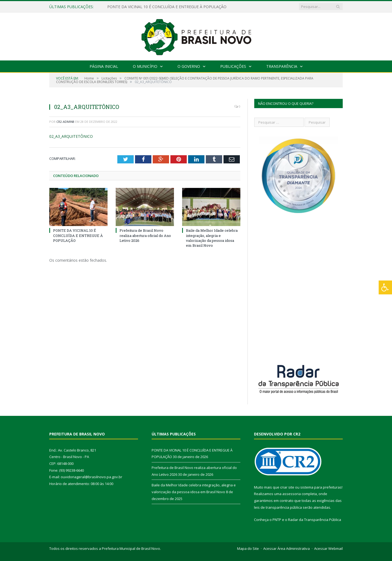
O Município (145, 66)
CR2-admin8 (65, 122)
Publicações (233, 66)
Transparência (282, 66)
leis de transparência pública (278, 507)
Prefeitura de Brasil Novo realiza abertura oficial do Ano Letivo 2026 (145, 235)
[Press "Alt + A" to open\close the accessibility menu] (385, 287)
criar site (287, 487)
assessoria (292, 494)
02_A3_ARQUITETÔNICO (71, 136)
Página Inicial (104, 66)
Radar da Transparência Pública (315, 520)
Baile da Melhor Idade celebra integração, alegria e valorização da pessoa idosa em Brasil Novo (212, 238)
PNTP (277, 520)
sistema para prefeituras (321, 487)
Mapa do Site (248, 548)
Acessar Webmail (328, 548)
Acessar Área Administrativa (287, 548)
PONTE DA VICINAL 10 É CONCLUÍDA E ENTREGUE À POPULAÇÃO (167, 7)
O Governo (189, 66)
